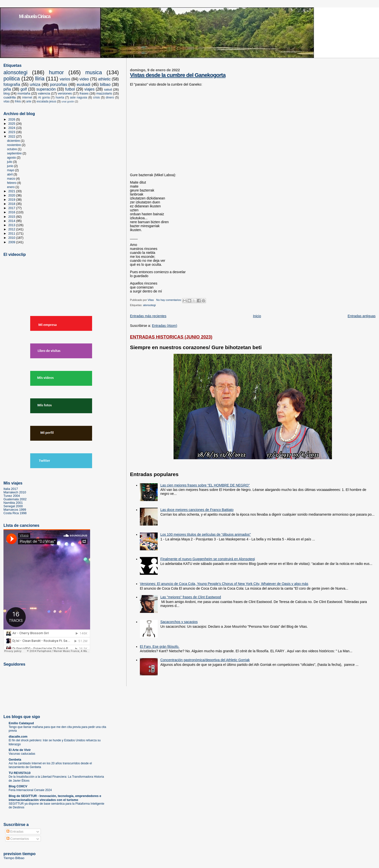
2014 (12, 221)
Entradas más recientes (148, 316)
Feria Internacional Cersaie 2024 (30, 790)
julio (10, 162)
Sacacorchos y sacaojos (179, 622)
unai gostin (68, 101)
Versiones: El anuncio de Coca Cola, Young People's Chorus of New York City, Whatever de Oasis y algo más (224, 584)
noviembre (14, 145)
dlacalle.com (18, 737)
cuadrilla (10, 97)
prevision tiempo (20, 854)
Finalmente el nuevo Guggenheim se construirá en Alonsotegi (208, 559)
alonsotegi (149, 305)
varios (65, 79)
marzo (12, 179)
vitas (7, 101)
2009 (12, 242)
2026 (12, 120)
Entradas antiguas (362, 316)
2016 (12, 212)
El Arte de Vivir (20, 750)
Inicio (257, 316)
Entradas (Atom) (165, 326)
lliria (40, 79)
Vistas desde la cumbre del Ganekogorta (178, 75)
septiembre (15, 153)
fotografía (12, 84)
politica (12, 79)
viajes (89, 89)
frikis (18, 101)
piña (7, 89)
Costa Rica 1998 (15, 513)
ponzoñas (59, 84)
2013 (12, 225)
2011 (12, 234)
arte (29, 101)
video (84, 79)
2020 (12, 195)
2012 (12, 229)
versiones (65, 93)
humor (56, 72)
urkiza (35, 84)
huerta (60, 97)
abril (10, 174)
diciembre (14, 141)
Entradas (15, 832)
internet (27, 97)
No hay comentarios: (169, 300)
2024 (12, 128)
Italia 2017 (11, 489)
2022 (12, 137)
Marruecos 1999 (15, 510)
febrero (12, 183)
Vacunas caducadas (22, 754)
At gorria (44, 97)
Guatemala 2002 (15, 499)
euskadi (84, 84)
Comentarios (18, 839)
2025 (12, 124)
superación (46, 89)
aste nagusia (79, 97)
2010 (12, 238)
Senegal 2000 (13, 506)
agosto (12, 158)
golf (24, 89)
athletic (105, 79)
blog (7, 93)
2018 (12, 204)
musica (93, 72)
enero (11, 187)
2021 (12, 191)
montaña (24, 93)
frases (84, 93)
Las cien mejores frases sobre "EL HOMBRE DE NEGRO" (205, 485)
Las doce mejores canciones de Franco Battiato (197, 510)
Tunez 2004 (12, 496)
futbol (70, 89)
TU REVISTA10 (20, 773)
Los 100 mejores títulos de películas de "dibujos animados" (206, 534)
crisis (96, 97)
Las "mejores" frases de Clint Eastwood (191, 597)
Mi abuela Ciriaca (35, 16)
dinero (110, 97)
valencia (44, 93)
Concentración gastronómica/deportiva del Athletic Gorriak (205, 660)
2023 (12, 132)
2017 (12, 208)
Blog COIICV (18, 786)
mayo (11, 170)
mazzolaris (104, 93)
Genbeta (15, 760)
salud (108, 89)
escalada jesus (46, 101)
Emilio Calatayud (21, 723)
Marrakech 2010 (15, 492)
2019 (12, 200)
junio (11, 166)
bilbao (105, 84)
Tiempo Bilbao (14, 858)
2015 (12, 217)
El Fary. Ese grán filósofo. (160, 647)
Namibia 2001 (13, 503)
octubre (12, 149)
